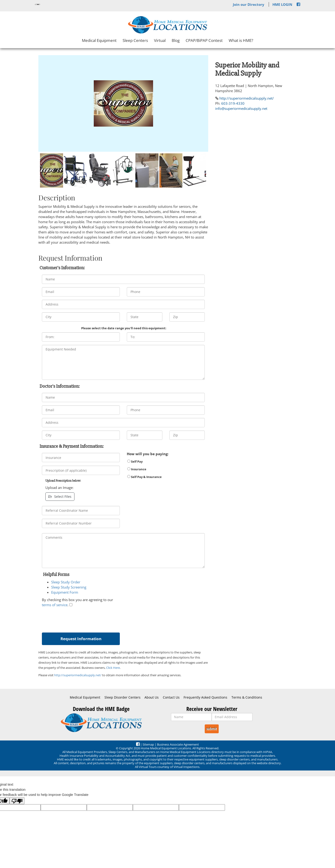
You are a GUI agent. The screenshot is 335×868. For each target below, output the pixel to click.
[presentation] (77, 619)
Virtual (160, 40)
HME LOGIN (282, 4)
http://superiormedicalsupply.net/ (78, 675)
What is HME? (241, 40)
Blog (176, 40)
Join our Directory (249, 4)
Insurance (137, 469)
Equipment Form (65, 592)
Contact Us (171, 697)
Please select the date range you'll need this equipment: (124, 328)
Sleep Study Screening (69, 587)
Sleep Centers (135, 40)
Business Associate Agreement (178, 744)
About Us (152, 697)
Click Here (113, 668)
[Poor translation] (17, 801)
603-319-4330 (233, 103)
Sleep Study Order (66, 582)
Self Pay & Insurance (144, 477)
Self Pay (135, 461)
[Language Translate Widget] (37, 4)
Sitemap (148, 744)
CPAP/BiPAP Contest (204, 40)
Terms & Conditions (247, 697)
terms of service (55, 605)
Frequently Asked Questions (205, 697)
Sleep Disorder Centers (122, 697)
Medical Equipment (99, 40)
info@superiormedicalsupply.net (241, 108)
